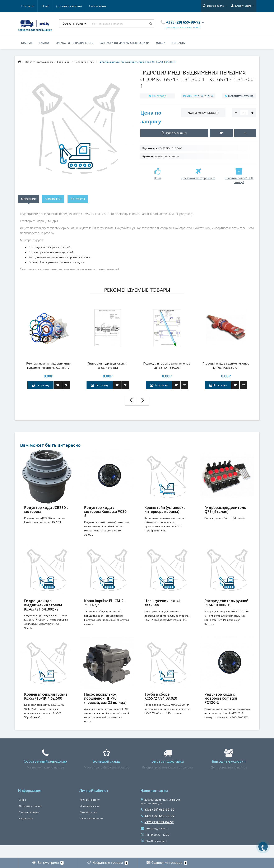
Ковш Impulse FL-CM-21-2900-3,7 (106, 607)
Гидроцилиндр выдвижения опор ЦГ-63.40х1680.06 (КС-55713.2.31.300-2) (167, 366)
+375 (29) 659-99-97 (158, 828)
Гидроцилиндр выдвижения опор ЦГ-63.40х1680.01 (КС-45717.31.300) (226, 366)
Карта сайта (26, 831)
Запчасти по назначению (75, 43)
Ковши (161, 43)
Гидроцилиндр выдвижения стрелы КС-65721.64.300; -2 (43, 609)
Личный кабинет (90, 812)
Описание (28, 199)
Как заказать (77, 6)
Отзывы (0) (53, 199)
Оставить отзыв (241, 96)
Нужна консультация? (203, 113)
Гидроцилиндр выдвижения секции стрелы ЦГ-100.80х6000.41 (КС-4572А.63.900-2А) (108, 366)
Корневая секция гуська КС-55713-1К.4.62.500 (46, 705)
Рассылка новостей (91, 831)
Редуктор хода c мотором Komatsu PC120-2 (221, 707)
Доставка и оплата (49, 6)
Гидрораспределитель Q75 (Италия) (225, 510)
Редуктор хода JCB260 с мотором (46, 510)
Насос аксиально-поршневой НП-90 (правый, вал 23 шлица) (105, 707)
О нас (25, 6)
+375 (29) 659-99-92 (158, 822)
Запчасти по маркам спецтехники (124, 43)
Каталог (44, 43)
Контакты (100, 6)
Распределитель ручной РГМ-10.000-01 (226, 607)
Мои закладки (88, 825)
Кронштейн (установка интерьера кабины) (165, 510)
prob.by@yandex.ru (155, 841)
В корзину (40, 385)
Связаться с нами (29, 825)
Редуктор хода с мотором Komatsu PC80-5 (106, 512)
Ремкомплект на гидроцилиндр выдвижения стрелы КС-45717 (48, 365)
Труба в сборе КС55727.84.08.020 (161, 705)
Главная (27, 43)
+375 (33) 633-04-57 (157, 835)
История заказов (90, 818)
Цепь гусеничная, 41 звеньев (162, 607)
